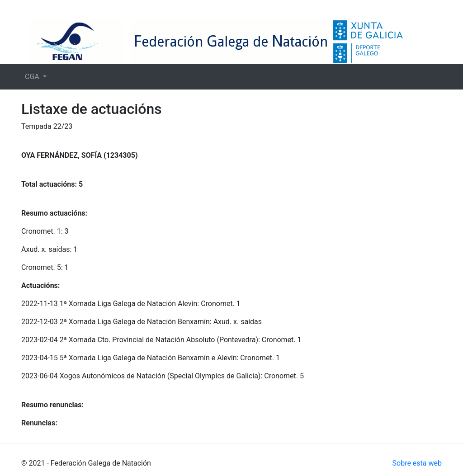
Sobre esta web (417, 463)
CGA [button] (33, 77)
